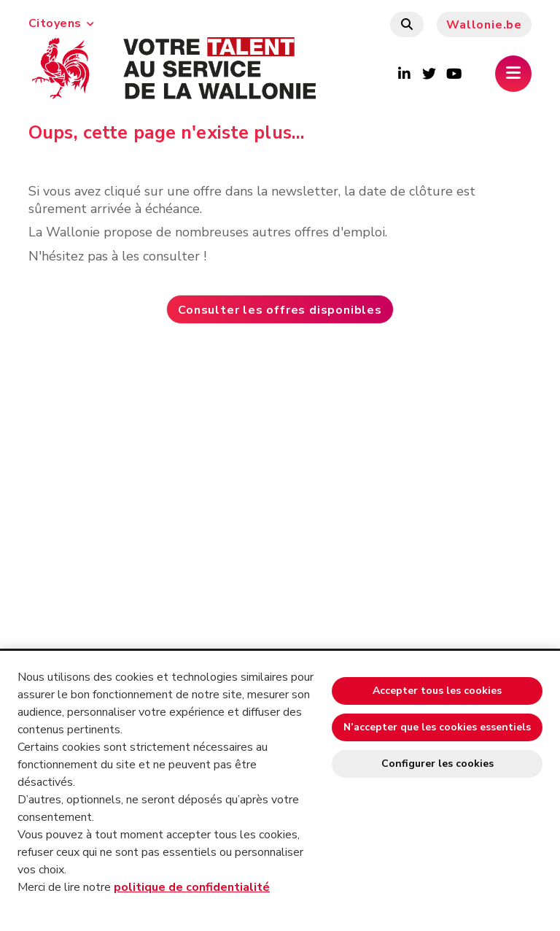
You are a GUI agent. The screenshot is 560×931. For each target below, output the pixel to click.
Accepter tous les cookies (437, 691)
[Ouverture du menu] (513, 74)
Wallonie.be (484, 25)
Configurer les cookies (437, 764)
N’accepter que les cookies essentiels (437, 727)
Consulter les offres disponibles (280, 310)
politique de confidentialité (192, 887)
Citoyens (61, 23)
